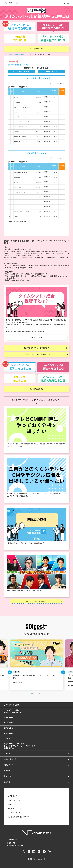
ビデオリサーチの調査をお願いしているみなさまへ (13, 711)
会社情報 (7, 771)
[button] (10, 672)
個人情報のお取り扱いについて (19, 817)
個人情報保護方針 (14, 813)
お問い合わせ (9, 733)
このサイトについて (15, 800)
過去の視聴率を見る (36, 49)
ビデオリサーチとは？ (12, 705)
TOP (5, 55)
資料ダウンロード (10, 728)
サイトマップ (12, 796)
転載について (12, 804)
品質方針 (7, 739)
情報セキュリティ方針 (16, 808)
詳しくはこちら (37, 338)
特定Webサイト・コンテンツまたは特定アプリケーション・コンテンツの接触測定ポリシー (19, 746)
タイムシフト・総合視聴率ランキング (19, 55)
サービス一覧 (9, 718)
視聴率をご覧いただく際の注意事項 (37, 348)
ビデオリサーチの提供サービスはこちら (37, 354)
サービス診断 (9, 723)
